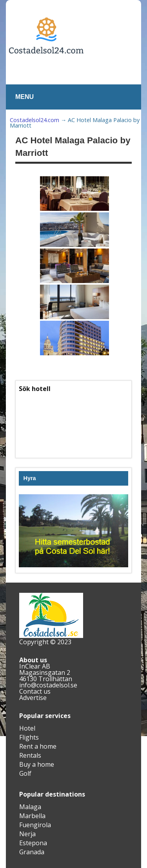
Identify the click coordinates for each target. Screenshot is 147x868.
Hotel (27, 728)
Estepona (33, 843)
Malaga (30, 807)
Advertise (33, 698)
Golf (25, 773)
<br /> (73, 423)
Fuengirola (35, 825)
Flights (29, 737)
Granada (32, 852)
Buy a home (37, 764)
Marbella (32, 816)
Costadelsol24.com (34, 120)
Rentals (30, 755)
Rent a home (38, 746)
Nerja (27, 834)
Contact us (35, 691)
